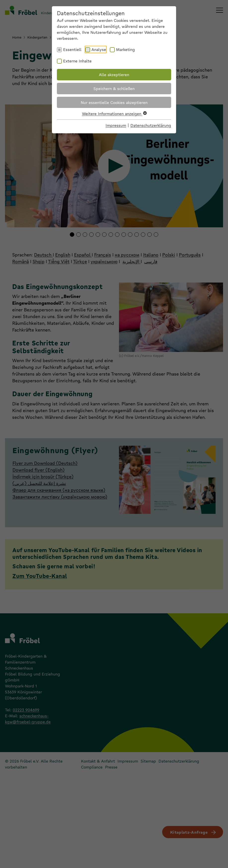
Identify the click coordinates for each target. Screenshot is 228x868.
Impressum (116, 125)
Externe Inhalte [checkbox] (77, 61)
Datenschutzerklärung (151, 125)
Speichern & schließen (114, 88)
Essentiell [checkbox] (72, 49)
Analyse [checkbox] (99, 49)
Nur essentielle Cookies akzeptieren (114, 102)
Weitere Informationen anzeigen (114, 114)
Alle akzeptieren (114, 74)
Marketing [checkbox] (125, 49)
